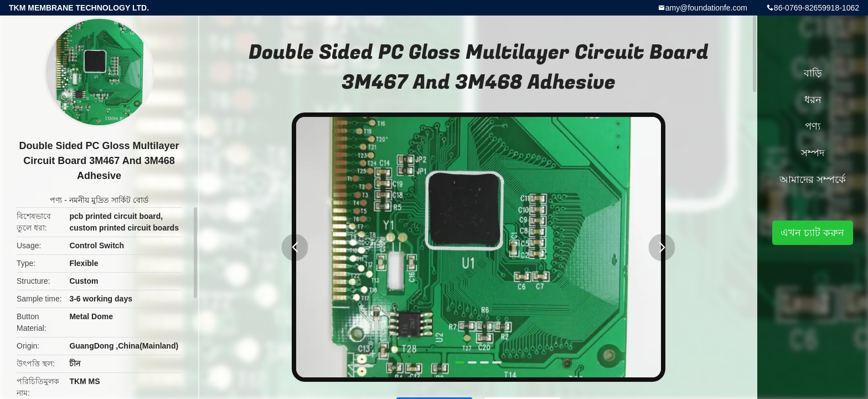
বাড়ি (813, 73)
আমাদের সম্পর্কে (813, 180)
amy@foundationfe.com (706, 8)
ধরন (813, 100)
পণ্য (56, 200)
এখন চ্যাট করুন (812, 233)
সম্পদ (813, 153)
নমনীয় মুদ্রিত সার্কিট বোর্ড (109, 200)
